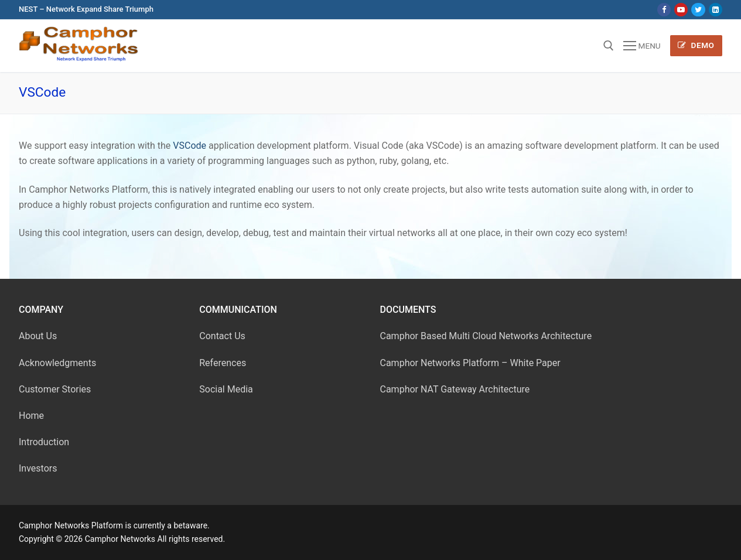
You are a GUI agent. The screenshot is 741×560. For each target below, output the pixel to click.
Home (31, 416)
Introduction (44, 442)
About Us (38, 336)
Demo (696, 45)
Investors (38, 468)
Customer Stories (55, 389)
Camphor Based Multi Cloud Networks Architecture (486, 336)
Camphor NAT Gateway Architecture (455, 389)
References (223, 363)
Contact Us (222, 336)
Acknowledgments (57, 363)
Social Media (226, 389)
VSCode (189, 146)
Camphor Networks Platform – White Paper (470, 363)
